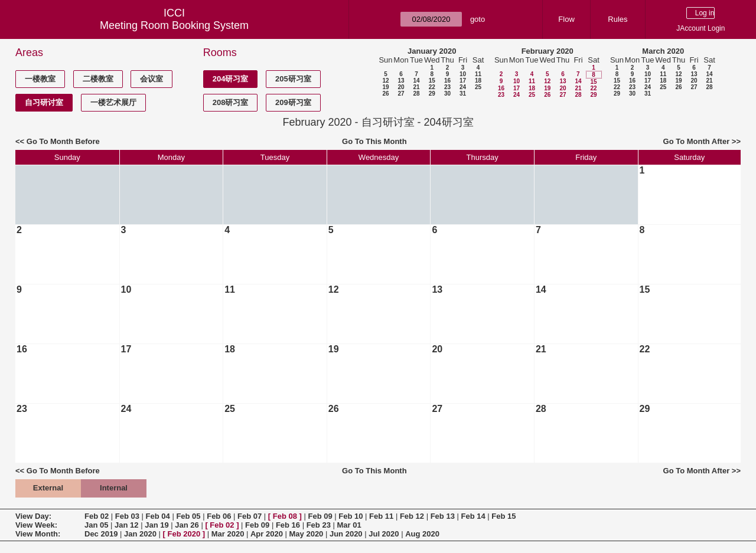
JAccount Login (700, 28)
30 (447, 94)
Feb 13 (443, 516)
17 (463, 81)
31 (463, 94)
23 (447, 87)
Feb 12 (412, 516)
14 (416, 81)
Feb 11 (381, 516)
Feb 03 (127, 516)
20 (401, 87)
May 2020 (307, 534)
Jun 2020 (346, 534)
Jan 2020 (140, 534)
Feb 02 (97, 516)
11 (478, 74)
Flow (566, 19)
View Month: (38, 534)
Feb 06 (219, 516)
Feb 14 (473, 516)
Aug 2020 (422, 534)
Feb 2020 (184, 534)
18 (478, 81)
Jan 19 (157, 525)
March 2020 (663, 51)
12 (385, 81)
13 (401, 81)
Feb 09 (320, 516)
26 (385, 94)
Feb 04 (158, 516)
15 (432, 81)
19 (385, 87)
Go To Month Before (63, 141)
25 (478, 87)
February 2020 (548, 51)
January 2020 (432, 51)
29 (432, 94)
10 (463, 74)
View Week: (36, 525)
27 (401, 94)
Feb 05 (188, 516)
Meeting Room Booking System (174, 25)
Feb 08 (285, 516)
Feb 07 (250, 516)
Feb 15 (504, 516)
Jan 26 (187, 525)
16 (447, 81)
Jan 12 (126, 525)
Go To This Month (374, 141)
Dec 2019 (101, 534)
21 (416, 87)
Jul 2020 (384, 534)
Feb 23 (319, 525)
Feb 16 (288, 525)
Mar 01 (349, 525)
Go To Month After (697, 141)
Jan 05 (96, 525)
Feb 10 (351, 516)
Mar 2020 (228, 534)
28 (416, 94)
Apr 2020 (267, 534)
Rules (617, 19)
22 (432, 87)
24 (463, 87)
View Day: (33, 516)
